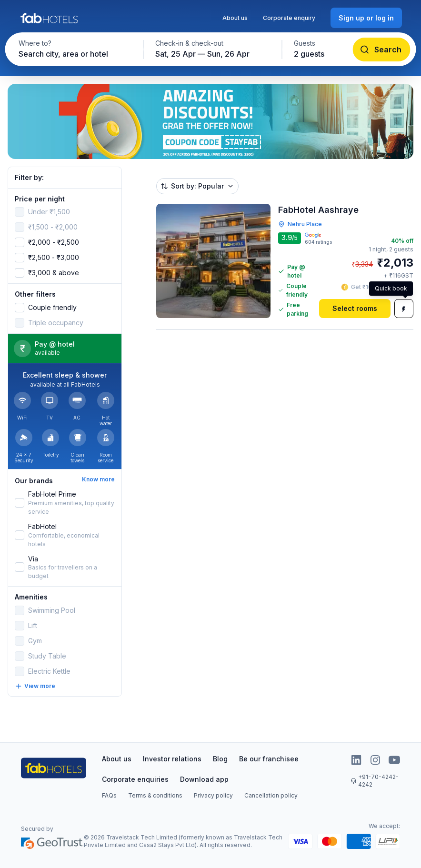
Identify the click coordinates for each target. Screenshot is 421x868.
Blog (220, 759)
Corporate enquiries (135, 779)
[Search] (382, 50)
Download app (204, 779)
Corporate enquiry (289, 18)
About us (235, 18)
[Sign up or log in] (366, 18)
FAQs (109, 795)
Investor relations (172, 759)
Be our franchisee (269, 759)
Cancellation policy (271, 795)
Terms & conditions (155, 795)
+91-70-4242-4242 (375, 781)
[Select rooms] (355, 309)
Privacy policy (213, 795)
